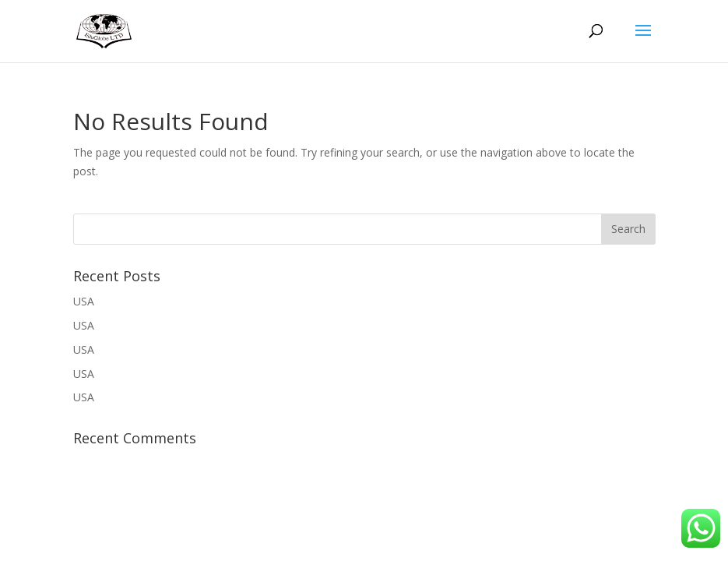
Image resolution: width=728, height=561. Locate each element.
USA (84, 301)
